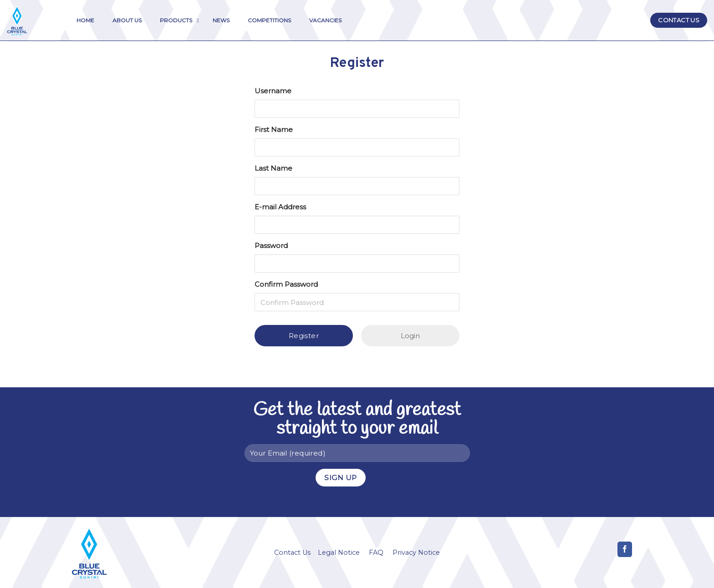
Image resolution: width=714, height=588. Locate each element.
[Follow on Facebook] (625, 549)
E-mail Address (280, 207)
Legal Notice (339, 553)
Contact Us (292, 553)
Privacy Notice (416, 553)
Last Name (273, 168)
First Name (274, 129)
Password (271, 246)
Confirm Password (286, 284)
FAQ (376, 553)
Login (410, 336)
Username (273, 91)
